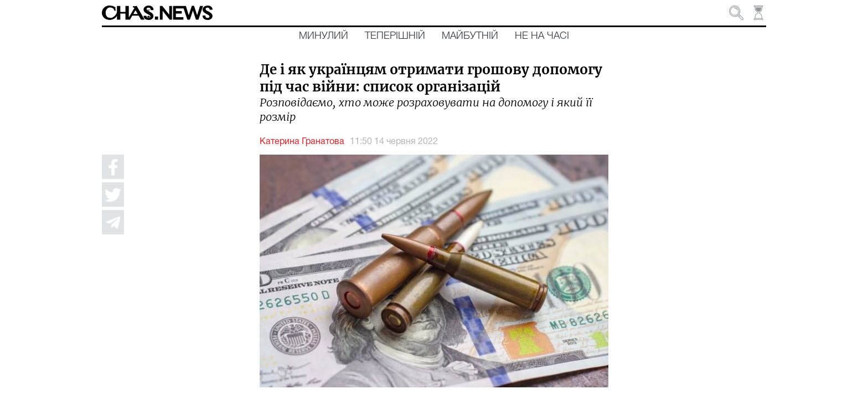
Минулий (324, 36)
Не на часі (542, 36)
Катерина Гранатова (302, 142)
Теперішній (395, 36)
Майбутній (470, 36)
